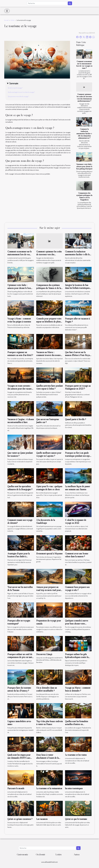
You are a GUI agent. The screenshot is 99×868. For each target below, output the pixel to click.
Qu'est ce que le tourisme (76, 819)
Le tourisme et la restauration (49, 788)
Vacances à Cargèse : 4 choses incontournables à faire (21, 421)
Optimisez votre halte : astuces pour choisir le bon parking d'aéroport (84, 166)
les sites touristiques (74, 788)
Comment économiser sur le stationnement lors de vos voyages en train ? (84, 65)
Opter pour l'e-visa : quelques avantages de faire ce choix (49, 488)
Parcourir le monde (16, 788)
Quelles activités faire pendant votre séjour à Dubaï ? (49, 387)
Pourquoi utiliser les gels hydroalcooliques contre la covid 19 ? (77, 657)
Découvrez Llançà (44, 654)
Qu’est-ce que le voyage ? (15, 88)
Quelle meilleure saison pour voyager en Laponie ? (49, 454)
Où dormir (41, 854)
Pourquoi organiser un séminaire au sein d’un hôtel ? (20, 354)
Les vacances (42, 819)
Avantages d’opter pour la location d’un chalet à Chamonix (19, 556)
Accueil (6, 20)
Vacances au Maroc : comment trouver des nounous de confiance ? (49, 355)
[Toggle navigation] (7, 11)
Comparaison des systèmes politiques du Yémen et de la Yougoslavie (84, 196)
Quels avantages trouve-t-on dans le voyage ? (21, 92)
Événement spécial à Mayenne (49, 554)
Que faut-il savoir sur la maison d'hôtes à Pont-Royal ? (78, 355)
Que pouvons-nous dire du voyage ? (18, 96)
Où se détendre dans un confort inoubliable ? (47, 689)
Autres (13, 20)
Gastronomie (22, 854)
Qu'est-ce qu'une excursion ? (20, 819)
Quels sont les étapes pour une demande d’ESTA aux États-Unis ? (19, 758)
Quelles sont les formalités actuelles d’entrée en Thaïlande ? (77, 724)
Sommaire (14, 83)
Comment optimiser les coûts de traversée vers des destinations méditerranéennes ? (84, 98)
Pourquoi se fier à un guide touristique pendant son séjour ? (78, 456)
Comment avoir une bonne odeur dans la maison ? (77, 555)
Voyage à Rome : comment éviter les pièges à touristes (19, 320)
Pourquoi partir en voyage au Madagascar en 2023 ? (78, 387)
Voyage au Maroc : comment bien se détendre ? (78, 689)
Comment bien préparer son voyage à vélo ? (77, 589)
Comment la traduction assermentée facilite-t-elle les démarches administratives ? (84, 133)
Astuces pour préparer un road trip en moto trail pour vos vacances (48, 590)
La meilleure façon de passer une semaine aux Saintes (77, 488)
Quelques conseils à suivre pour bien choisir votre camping (77, 624)
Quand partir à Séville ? (76, 419)
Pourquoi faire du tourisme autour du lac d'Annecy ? (19, 689)
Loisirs (58, 854)
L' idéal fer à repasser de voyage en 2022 (76, 521)
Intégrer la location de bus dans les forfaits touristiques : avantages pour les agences (78, 288)
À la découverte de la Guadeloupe (46, 521)
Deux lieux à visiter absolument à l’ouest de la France (47, 758)
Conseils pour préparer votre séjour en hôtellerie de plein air (49, 322)
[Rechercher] (47, 3)
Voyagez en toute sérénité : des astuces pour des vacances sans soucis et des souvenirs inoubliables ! (20, 390)
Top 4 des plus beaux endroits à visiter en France (49, 723)
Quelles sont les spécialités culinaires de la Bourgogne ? (20, 488)
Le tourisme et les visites (76, 755)
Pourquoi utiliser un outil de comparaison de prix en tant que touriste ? (20, 657)
